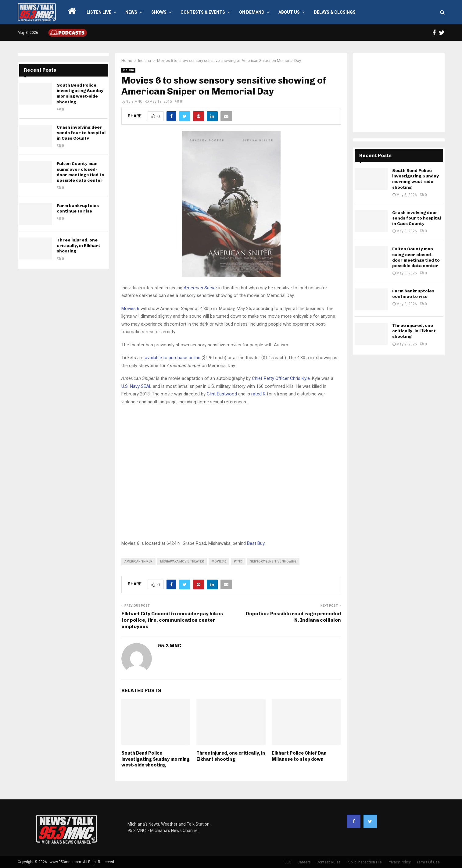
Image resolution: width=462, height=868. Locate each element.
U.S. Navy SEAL (136, 386)
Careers (304, 862)
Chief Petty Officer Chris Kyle (281, 378)
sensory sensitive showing (273, 561)
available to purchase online (173, 358)
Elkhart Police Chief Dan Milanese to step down (299, 756)
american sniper (138, 561)
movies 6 (219, 561)
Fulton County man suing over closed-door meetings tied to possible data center (81, 172)
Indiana (128, 70)
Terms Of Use (428, 862)
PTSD (238, 561)
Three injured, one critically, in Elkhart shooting (231, 756)
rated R (258, 394)
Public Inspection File (364, 862)
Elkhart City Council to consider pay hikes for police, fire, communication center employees (172, 620)
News (131, 12)
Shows (159, 12)
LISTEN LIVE (99, 12)
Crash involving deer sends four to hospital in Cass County (81, 133)
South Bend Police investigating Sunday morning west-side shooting (156, 759)
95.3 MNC (134, 102)
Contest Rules (329, 862)
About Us (289, 12)
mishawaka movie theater (182, 561)
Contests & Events (203, 12)
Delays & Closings (335, 12)
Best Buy (256, 543)
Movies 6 (130, 309)
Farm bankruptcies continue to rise (78, 208)
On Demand (252, 12)
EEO (288, 862)
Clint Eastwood (222, 394)
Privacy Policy (399, 862)
